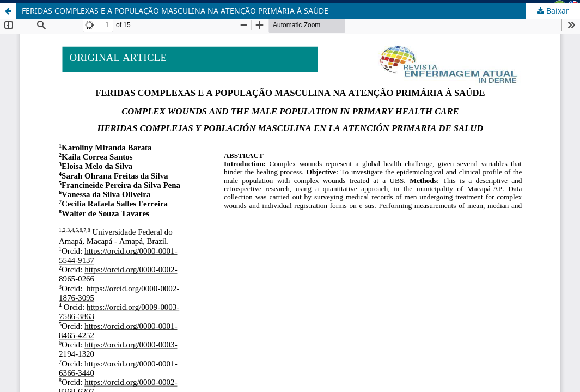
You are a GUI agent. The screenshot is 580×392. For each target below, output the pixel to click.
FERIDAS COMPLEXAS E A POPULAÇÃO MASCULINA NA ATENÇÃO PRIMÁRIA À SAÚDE (175, 11)
